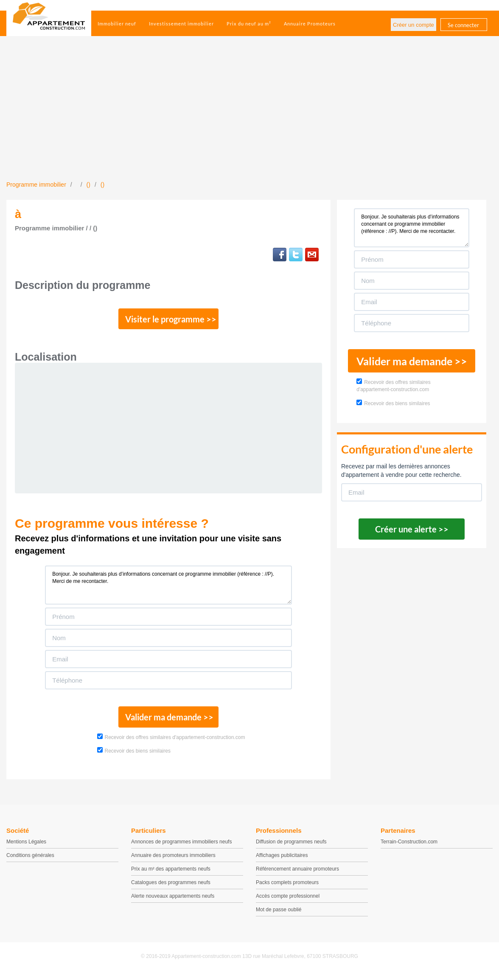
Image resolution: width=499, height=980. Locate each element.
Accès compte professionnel (288, 901)
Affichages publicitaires (282, 860)
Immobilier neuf (117, 24)
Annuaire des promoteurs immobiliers (173, 860)
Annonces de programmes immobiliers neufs (181, 846)
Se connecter (463, 25)
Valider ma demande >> (169, 721)
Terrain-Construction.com (409, 846)
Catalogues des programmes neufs (171, 887)
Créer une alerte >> (412, 529)
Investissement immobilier (181, 24)
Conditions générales (30, 860)
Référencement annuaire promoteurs (297, 874)
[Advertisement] (249, 117)
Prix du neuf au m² (249, 24)
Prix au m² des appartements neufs (171, 874)
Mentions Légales (26, 846)
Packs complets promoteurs (287, 887)
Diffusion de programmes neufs (291, 846)
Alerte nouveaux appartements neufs (173, 901)
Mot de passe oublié (279, 914)
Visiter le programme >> (169, 320)
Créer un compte (413, 25)
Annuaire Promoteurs (310, 24)
